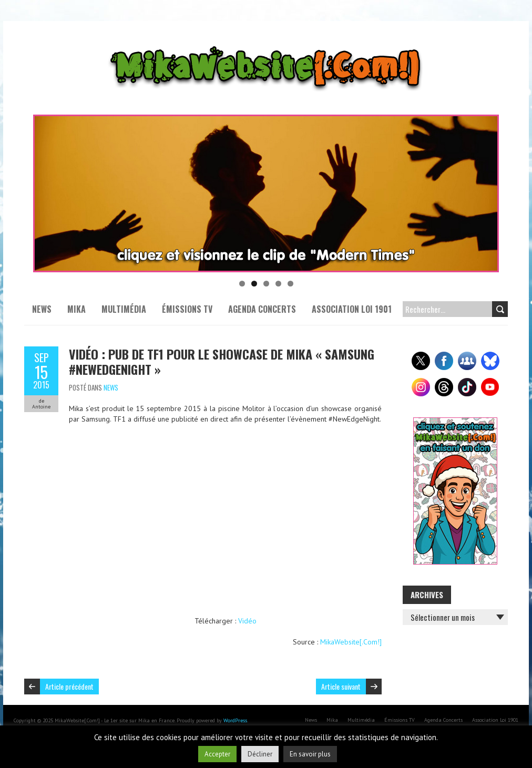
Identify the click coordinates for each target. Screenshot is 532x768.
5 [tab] (290, 284)
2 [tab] (254, 284)
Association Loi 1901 (352, 309)
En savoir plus (310, 754)
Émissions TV (187, 309)
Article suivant (341, 686)
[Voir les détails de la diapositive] (266, 193)
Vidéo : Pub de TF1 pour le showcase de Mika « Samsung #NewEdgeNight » (222, 361)
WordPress (235, 720)
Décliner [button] (260, 754)
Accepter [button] (217, 754)
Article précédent (69, 686)
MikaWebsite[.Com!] (351, 642)
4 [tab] (278, 284)
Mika (76, 309)
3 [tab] (266, 284)
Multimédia (124, 309)
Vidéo (247, 621)
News (42, 309)
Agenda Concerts (262, 309)
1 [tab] (242, 284)
